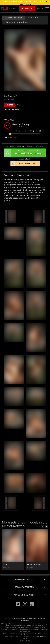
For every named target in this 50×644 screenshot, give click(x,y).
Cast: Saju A (34, 18)
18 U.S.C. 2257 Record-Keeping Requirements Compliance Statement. (25, 619)
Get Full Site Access (24, 153)
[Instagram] (25, 604)
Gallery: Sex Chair (13, 18)
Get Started (27, 8)
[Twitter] (18, 604)
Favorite (9, 105)
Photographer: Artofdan (16, 22)
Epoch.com (28, 635)
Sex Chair (11, 96)
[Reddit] (32, 604)
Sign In (40, 8)
